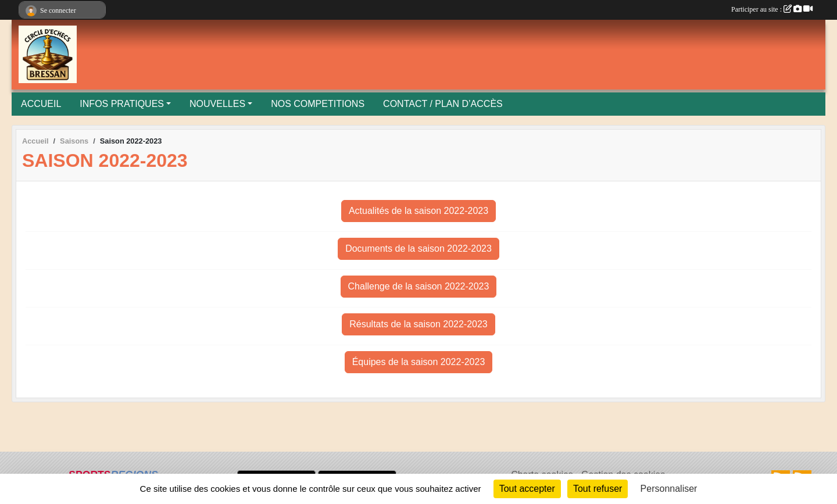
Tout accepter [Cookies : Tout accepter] (527, 489)
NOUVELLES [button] (217, 104)
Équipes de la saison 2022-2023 (419, 362)
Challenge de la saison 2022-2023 (419, 286)
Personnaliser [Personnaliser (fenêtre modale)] (669, 489)
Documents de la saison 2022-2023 (419, 249)
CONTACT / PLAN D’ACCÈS (443, 104)
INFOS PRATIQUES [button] (122, 104)
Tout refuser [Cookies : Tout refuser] (598, 489)
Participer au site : (772, 9)
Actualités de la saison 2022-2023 (419, 211)
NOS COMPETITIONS (318, 104)
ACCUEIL (41, 104)
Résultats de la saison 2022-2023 (419, 324)
